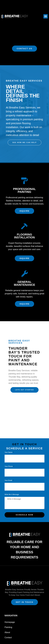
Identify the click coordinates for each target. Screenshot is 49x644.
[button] (46, 16)
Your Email (9, 481)
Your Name (9, 452)
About (7, 632)
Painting (8, 627)
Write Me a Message (12, 495)
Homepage (10, 622)
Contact (8, 638)
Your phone (9, 466)
